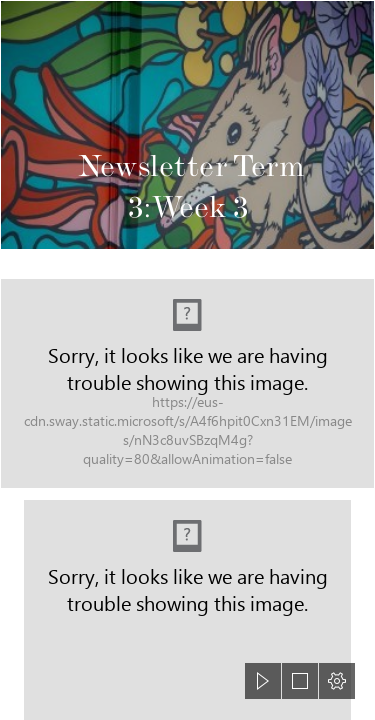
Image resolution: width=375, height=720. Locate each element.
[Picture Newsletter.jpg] (187, 125)
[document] (187, 360)
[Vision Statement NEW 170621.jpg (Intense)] (187, 383)
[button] (263, 681)
